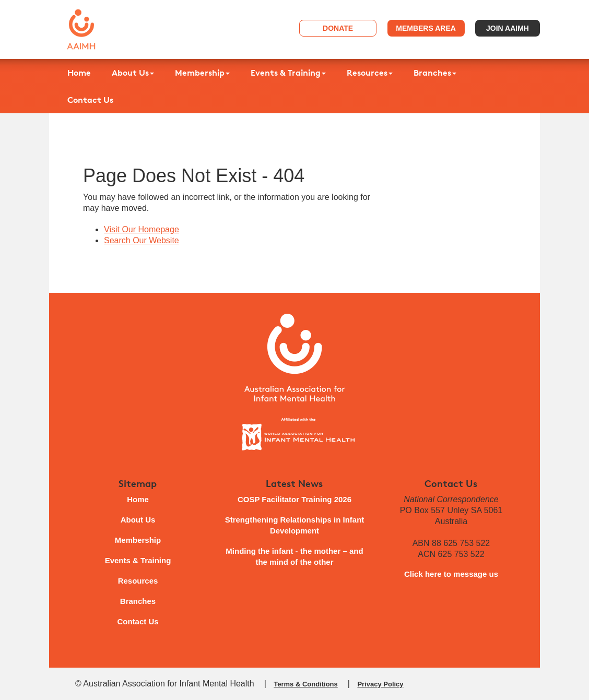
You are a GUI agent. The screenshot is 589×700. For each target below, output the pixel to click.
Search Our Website (142, 240)
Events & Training (288, 73)
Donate (338, 28)
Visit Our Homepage (142, 229)
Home (79, 73)
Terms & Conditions (306, 684)
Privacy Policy (380, 684)
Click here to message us (451, 574)
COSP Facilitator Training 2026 (294, 499)
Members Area (426, 28)
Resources (370, 73)
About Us (133, 73)
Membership (202, 73)
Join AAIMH (508, 28)
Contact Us (90, 100)
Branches (435, 73)
